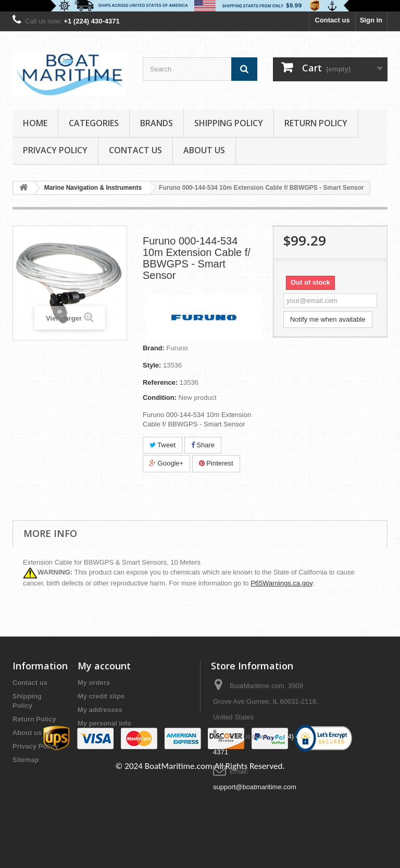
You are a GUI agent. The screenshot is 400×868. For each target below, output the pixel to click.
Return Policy (316, 123)
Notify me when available (328, 319)
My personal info (104, 723)
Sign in (371, 20)
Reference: (160, 382)
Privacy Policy (55, 150)
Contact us (332, 20)
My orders (94, 683)
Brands (157, 123)
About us (204, 150)
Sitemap (26, 760)
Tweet (162, 445)
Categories (94, 123)
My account (104, 666)
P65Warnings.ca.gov (282, 583)
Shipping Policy (229, 123)
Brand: (154, 348)
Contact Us (135, 150)
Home (35, 123)
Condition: (160, 398)
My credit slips (101, 696)
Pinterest (216, 463)
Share (203, 445)
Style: (152, 365)
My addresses (100, 710)
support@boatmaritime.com (255, 787)
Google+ (166, 463)
